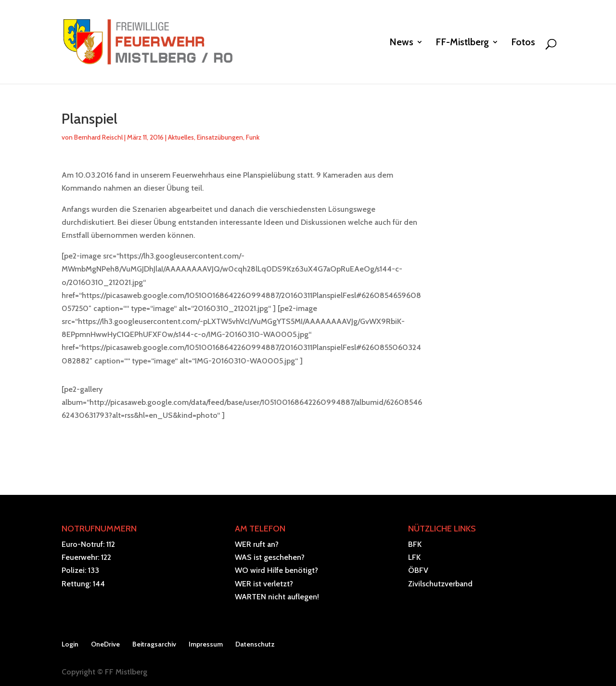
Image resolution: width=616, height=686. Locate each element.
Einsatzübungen (220, 137)
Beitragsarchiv (154, 644)
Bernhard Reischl (98, 137)
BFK (415, 544)
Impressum (206, 644)
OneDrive (105, 644)
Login (70, 644)
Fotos (523, 43)
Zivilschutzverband (440, 584)
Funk (253, 137)
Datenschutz (255, 644)
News (401, 43)
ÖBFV (418, 570)
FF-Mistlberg (462, 43)
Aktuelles (181, 137)
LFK (414, 557)
